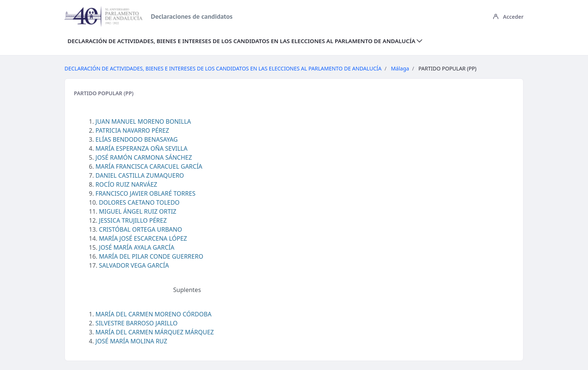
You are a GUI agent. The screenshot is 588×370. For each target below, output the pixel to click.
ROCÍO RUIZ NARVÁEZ (127, 184)
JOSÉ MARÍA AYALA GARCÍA (137, 247)
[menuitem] (245, 41)
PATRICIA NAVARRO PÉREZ (132, 130)
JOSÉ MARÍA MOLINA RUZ (131, 341)
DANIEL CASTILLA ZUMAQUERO (140, 175)
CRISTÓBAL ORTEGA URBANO (141, 229)
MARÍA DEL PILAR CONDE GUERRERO (151, 256)
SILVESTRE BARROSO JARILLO (137, 323)
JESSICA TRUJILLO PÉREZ (133, 220)
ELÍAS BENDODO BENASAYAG (137, 139)
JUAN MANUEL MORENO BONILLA (143, 121)
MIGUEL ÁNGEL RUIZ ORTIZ (138, 211)
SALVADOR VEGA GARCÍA (134, 265)
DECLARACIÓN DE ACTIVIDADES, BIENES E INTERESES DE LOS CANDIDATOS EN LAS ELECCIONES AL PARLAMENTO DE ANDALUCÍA (223, 68)
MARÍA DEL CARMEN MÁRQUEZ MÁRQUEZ (155, 332)
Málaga (400, 68)
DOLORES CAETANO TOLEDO (139, 202)
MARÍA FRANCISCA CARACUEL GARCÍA (149, 166)
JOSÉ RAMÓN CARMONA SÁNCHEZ (144, 157)
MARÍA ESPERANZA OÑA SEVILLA (142, 148)
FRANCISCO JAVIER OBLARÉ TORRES (146, 193)
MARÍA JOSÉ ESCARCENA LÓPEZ (143, 238)
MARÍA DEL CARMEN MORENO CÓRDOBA (154, 314)
